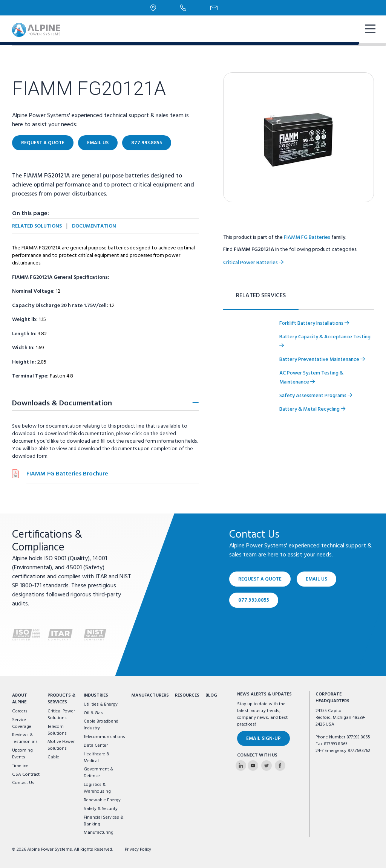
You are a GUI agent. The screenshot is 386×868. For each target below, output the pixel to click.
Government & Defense (98, 773)
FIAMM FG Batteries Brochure (67, 474)
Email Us (98, 143)
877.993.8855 (147, 143)
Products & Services (61, 699)
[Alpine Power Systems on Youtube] (253, 766)
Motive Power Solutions (61, 745)
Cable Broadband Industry (101, 725)
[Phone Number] (183, 8)
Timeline (20, 766)
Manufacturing (99, 833)
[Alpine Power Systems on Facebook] (280, 766)
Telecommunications (104, 737)
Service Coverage (22, 723)
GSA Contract (26, 775)
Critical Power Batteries (253, 263)
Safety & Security (101, 809)
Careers (20, 711)
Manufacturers (150, 695)
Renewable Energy (102, 800)
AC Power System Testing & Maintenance (311, 378)
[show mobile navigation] (369, 30)
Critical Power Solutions (61, 715)
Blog (211, 695)
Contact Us (23, 783)
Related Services (261, 296)
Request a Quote (43, 143)
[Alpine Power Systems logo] (36, 30)
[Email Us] (214, 8)
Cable (53, 757)
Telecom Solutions (57, 730)
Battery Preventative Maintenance (322, 360)
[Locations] (153, 8)
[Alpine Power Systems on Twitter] (267, 766)
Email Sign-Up (263, 739)
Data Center (96, 746)
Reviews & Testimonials (25, 738)
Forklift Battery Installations (314, 323)
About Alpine (20, 699)
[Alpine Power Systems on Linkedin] (241, 766)
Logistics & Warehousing (97, 788)
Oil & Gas (93, 713)
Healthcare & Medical (96, 758)
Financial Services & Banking (103, 821)
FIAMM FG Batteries (307, 238)
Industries (96, 695)
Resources (187, 695)
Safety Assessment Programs (316, 396)
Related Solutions (37, 226)
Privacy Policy (138, 850)
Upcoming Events (22, 754)
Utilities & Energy (101, 704)
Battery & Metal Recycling (312, 409)
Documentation (94, 226)
